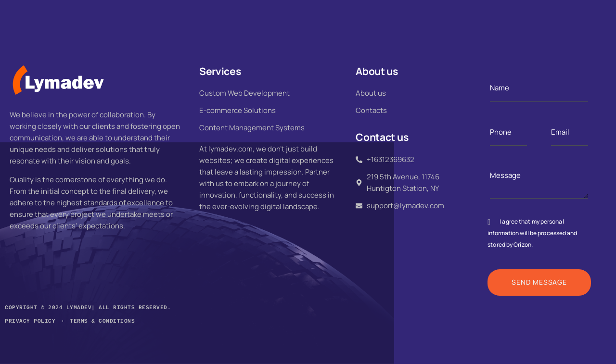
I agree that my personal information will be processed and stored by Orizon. (532, 233)
